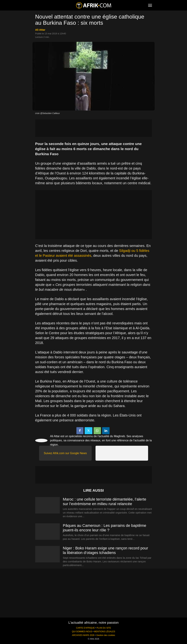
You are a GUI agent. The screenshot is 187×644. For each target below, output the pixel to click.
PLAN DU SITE (104, 628)
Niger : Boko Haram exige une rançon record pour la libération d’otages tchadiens (106, 550)
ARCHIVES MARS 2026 (83, 635)
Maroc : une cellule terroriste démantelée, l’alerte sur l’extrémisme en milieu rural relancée (105, 502)
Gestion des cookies (106, 635)
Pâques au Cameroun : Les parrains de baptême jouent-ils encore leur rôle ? (105, 528)
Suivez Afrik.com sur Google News (65, 453)
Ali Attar (40, 30)
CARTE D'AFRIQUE (85, 628)
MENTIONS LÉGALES (105, 632)
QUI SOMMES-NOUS (82, 632)
